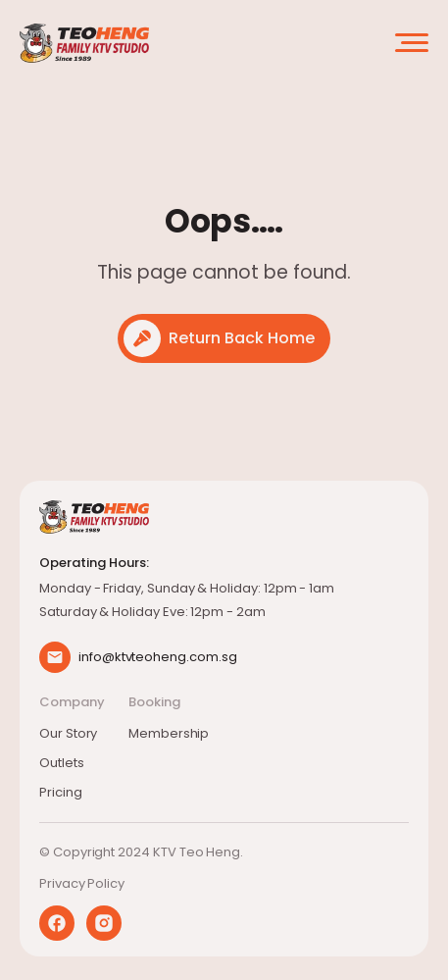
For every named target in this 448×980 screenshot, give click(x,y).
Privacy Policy (82, 883)
